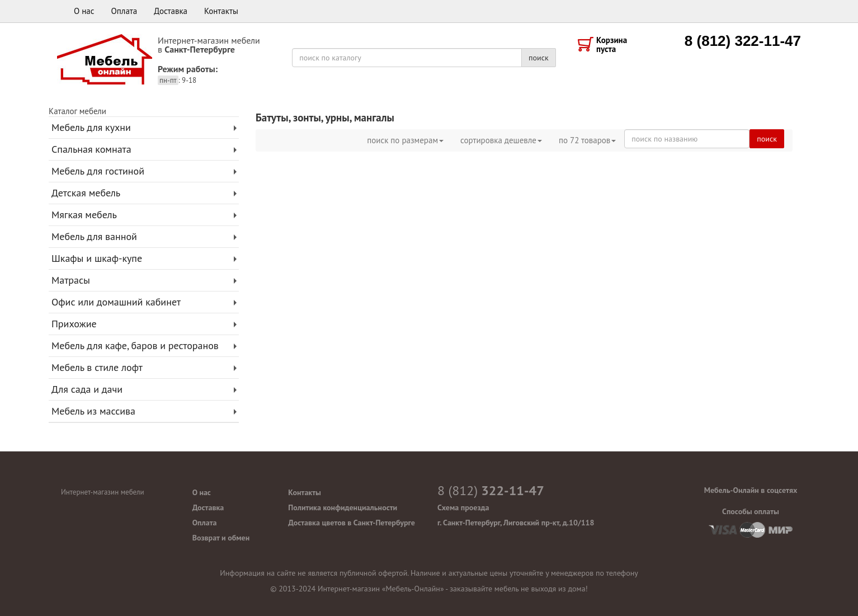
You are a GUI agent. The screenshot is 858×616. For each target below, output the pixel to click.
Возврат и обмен (221, 538)
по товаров (587, 140)
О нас (84, 11)
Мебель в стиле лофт (97, 367)
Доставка (171, 11)
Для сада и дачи (87, 389)
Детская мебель (86, 193)
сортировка (501, 140)
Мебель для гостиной (98, 171)
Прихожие (74, 324)
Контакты (221, 11)
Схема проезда (463, 507)
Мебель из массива (93, 411)
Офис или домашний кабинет (116, 302)
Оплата (124, 11)
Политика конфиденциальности (343, 507)
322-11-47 (491, 490)
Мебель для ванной (94, 236)
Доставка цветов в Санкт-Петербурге (351, 523)
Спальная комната (91, 149)
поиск (539, 58)
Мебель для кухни (91, 127)
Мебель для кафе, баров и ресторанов (135, 345)
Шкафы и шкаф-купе (97, 258)
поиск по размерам (405, 140)
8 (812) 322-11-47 (743, 41)
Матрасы (71, 280)
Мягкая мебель (84, 215)
